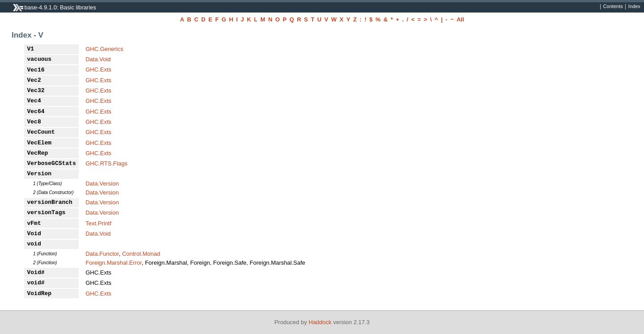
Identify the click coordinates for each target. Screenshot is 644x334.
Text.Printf (98, 223)
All (460, 19)
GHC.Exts (98, 70)
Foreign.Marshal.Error (114, 263)
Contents (613, 7)
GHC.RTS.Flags (106, 163)
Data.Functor (102, 254)
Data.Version (102, 184)
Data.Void (98, 59)
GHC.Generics (104, 49)
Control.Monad (141, 254)
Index (634, 7)
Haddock (320, 322)
